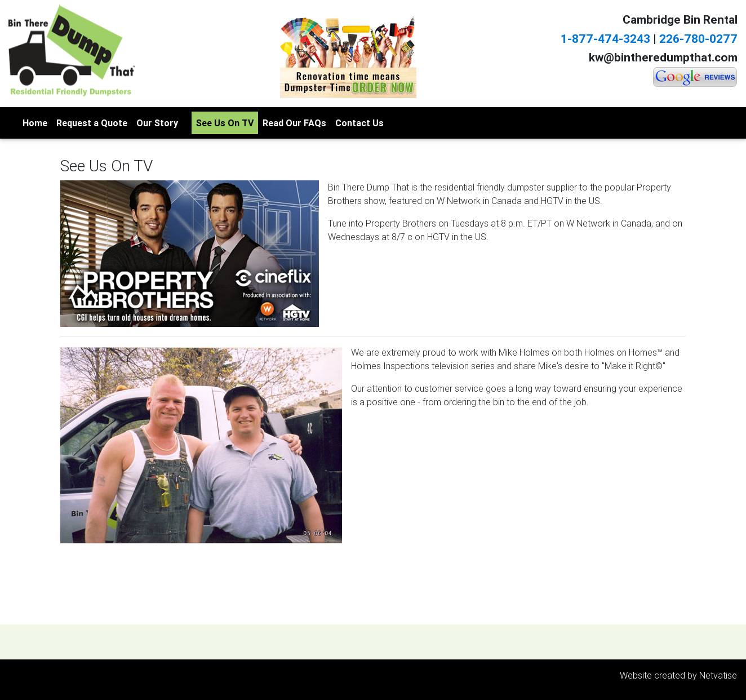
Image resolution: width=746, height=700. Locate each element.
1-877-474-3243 (605, 39)
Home (35, 123)
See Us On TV (225, 123)
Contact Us (359, 123)
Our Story (157, 123)
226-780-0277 (698, 39)
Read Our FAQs (294, 123)
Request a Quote (92, 123)
